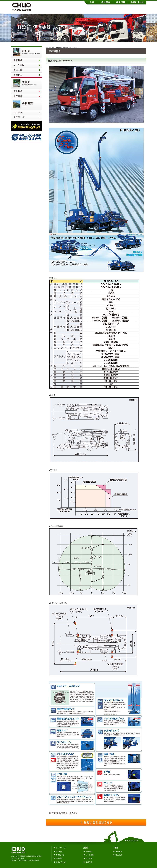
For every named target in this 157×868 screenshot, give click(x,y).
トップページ (61, 848)
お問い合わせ (61, 862)
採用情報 (59, 859)
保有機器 (89, 851)
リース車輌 (90, 855)
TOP (47, 47)
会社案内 (59, 851)
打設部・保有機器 (56, 47)
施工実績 (89, 859)
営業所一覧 (60, 855)
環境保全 (89, 862)
